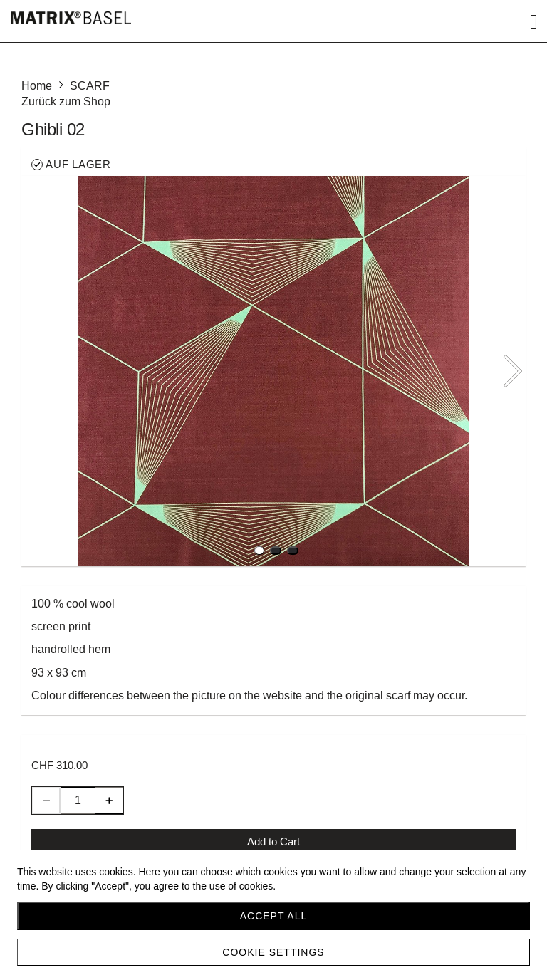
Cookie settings (273, 952)
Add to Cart (273, 841)
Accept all (274, 916)
